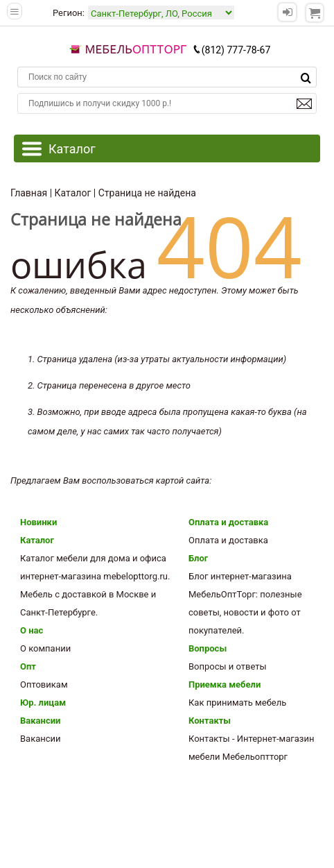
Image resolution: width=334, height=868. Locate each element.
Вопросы (208, 648)
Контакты (210, 721)
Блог (198, 558)
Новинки (38, 522)
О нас (32, 630)
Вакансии (40, 721)
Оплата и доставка (228, 522)
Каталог (37, 540)
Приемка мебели (225, 684)
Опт (28, 666)
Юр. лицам (43, 703)
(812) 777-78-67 (231, 50)
